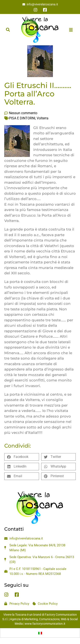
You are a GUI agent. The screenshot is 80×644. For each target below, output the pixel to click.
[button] (8, 30)
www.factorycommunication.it (45, 624)
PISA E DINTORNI (22, 118)
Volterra (43, 118)
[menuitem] (40, 633)
